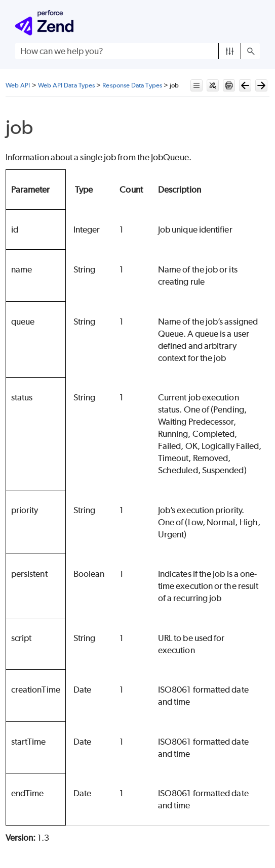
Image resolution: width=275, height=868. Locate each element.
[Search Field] (137, 51)
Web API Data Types (66, 85)
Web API (18, 85)
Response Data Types (132, 85)
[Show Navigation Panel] (254, 23)
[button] (230, 51)
